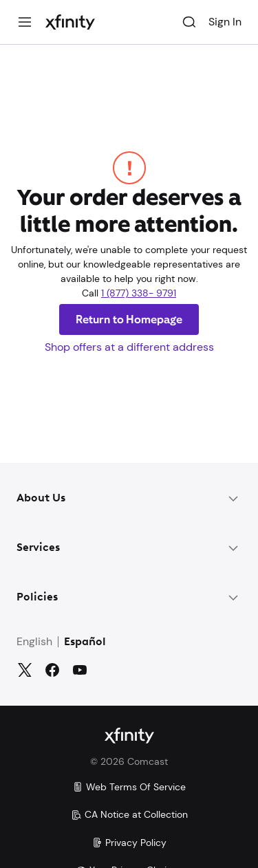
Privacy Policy (129, 843)
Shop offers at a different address (129, 347)
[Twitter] (25, 670)
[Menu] (25, 22)
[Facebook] (52, 670)
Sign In (225, 22)
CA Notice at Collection (129, 814)
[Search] (189, 22)
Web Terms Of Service (129, 787)
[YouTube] (80, 670)
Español (85, 642)
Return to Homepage (129, 319)
